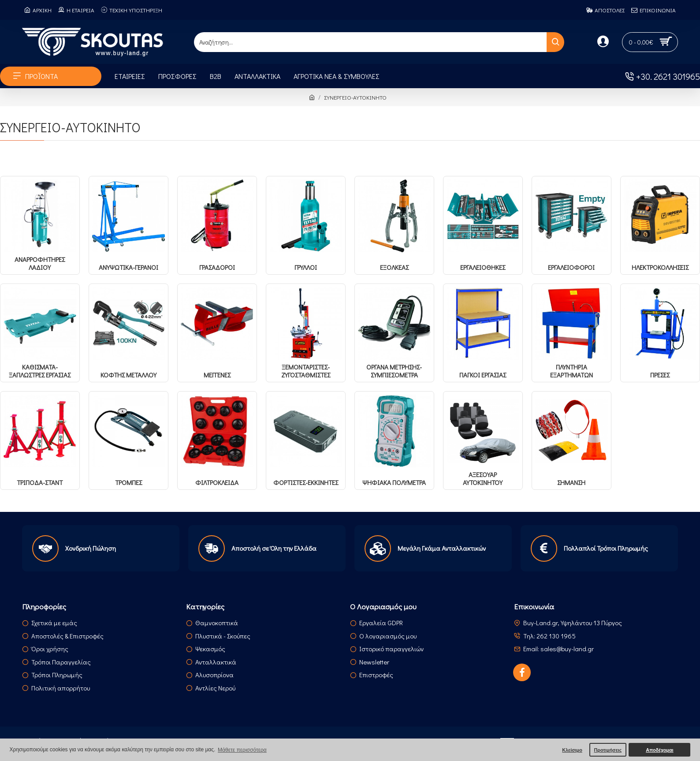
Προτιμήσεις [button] (608, 750)
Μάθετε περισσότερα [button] (242, 750)
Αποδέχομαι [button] (659, 750)
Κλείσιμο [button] (572, 750)
